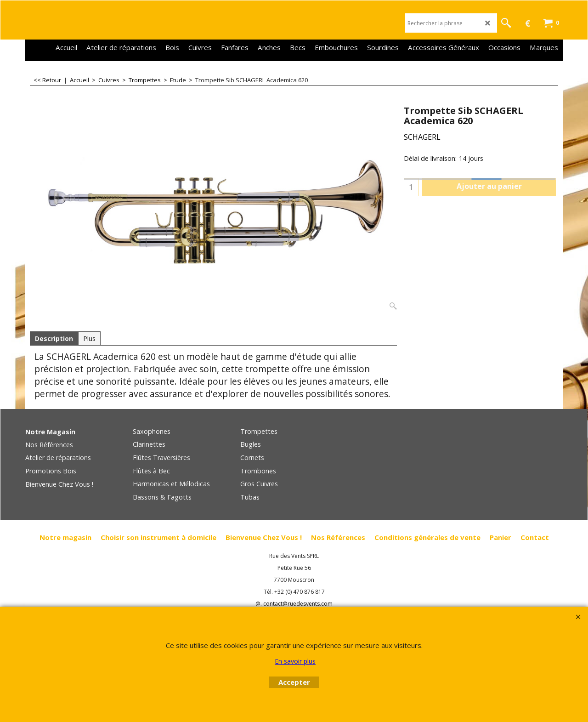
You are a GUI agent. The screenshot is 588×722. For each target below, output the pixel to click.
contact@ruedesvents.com (298, 604)
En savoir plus (295, 661)
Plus (89, 338)
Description (54, 338)
